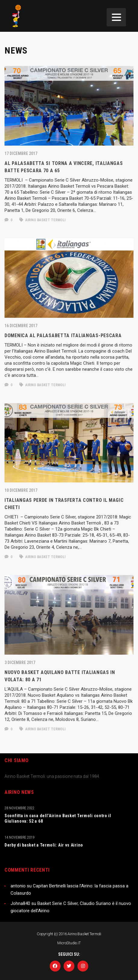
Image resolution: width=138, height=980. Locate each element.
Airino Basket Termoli (42, 220)
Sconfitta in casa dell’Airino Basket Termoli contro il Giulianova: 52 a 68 (58, 818)
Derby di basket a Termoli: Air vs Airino (44, 845)
